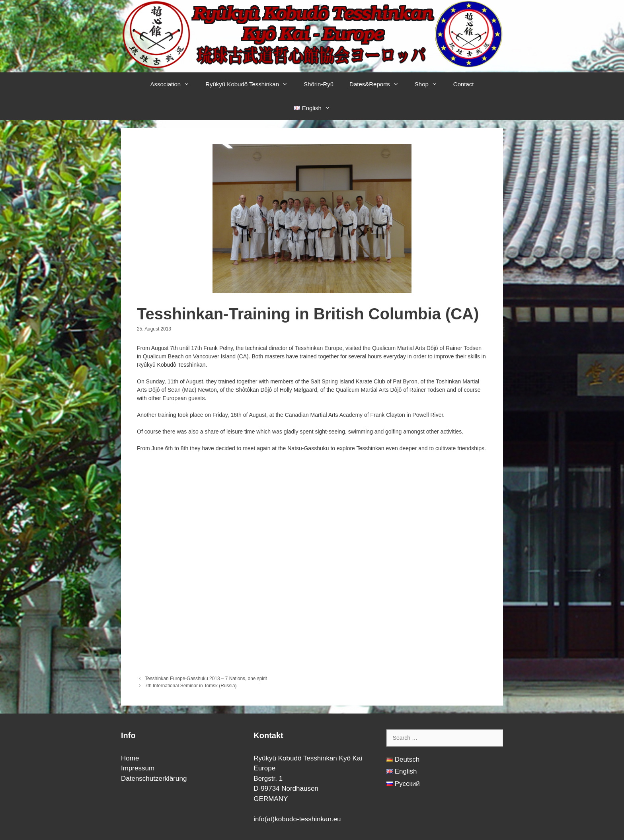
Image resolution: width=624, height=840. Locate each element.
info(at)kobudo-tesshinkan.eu (297, 819)
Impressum (138, 768)
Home (130, 758)
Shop (430, 84)
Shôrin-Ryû (319, 84)
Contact (464, 84)
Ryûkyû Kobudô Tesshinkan (251, 84)
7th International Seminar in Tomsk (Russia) (191, 686)
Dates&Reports (378, 84)
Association (174, 84)
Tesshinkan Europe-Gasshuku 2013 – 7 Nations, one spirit (206, 679)
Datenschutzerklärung (154, 779)
